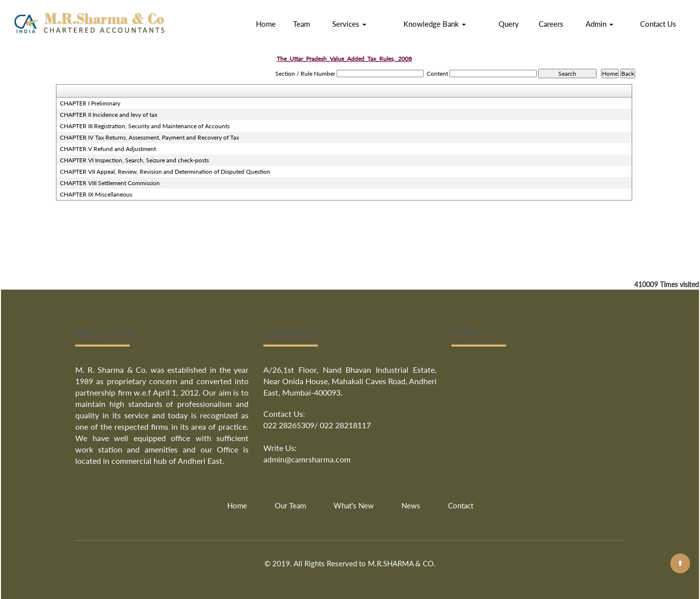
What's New (354, 505)
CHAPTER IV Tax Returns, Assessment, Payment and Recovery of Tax (150, 137)
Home (266, 24)
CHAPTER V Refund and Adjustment (108, 149)
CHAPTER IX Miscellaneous (96, 194)
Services (349, 24)
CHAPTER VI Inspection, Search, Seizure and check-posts (134, 160)
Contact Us (658, 24)
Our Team (290, 505)
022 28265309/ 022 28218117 (317, 425)
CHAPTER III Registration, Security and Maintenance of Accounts (145, 126)
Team (301, 24)
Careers (551, 24)
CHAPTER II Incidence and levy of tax (109, 115)
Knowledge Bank (435, 24)
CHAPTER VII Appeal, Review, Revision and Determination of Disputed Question (165, 172)
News (411, 505)
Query (509, 24)
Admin (600, 24)
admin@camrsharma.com (307, 459)
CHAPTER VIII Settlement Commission (110, 183)
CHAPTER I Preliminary (90, 103)
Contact (461, 505)
